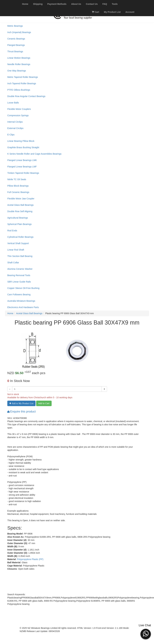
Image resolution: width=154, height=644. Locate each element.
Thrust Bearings (15, 51)
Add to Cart (44, 403)
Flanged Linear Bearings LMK (22, 160)
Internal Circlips (15, 122)
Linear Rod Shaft (16, 250)
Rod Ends (12, 231)
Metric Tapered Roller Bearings (23, 77)
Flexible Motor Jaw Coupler (21, 199)
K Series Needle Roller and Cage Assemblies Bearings (34, 154)
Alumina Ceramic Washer (20, 269)
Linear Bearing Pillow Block (21, 141)
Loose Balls (13, 103)
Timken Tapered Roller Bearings (23, 173)
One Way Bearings (17, 71)
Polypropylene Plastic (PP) (30, 559)
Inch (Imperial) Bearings (19, 32)
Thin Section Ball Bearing (20, 256)
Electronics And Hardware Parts (23, 307)
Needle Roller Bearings (19, 64)
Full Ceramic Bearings (18, 192)
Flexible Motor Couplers (19, 109)
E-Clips (11, 135)
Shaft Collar (13, 263)
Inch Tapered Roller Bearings (22, 83)
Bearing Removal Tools (19, 275)
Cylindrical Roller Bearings (20, 237)
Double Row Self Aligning (20, 211)
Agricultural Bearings (18, 218)
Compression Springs (18, 115)
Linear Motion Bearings (19, 58)
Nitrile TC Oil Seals (17, 179)
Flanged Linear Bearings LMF (22, 167)
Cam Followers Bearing (19, 295)
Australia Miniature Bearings (21, 301)
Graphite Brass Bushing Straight (23, 147)
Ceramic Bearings (16, 39)
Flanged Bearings (16, 45)
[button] (146, 634)
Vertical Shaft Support (18, 243)
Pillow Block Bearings (18, 186)
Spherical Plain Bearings (20, 224)
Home (10, 313)
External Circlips (15, 128)
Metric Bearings (15, 26)
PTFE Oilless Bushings (19, 90)
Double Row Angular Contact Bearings (26, 96)
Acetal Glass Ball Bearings (20, 205)
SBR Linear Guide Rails (19, 282)
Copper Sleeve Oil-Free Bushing (23, 288)
